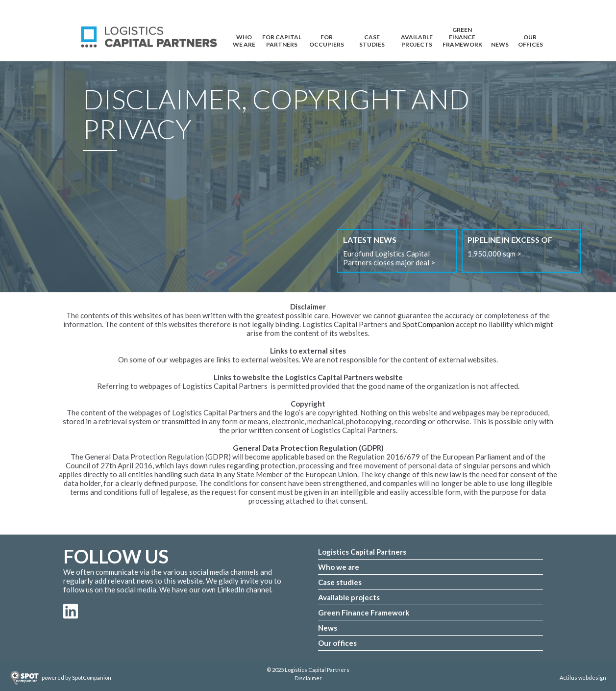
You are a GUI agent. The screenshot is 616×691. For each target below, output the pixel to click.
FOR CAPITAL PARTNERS (282, 39)
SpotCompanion (428, 324)
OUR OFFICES (530, 39)
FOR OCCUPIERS (327, 39)
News (328, 628)
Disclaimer (308, 678)
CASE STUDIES (372, 39)
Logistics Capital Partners (362, 552)
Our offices (337, 643)
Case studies (340, 582)
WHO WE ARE (244, 39)
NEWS (500, 44)
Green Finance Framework (462, 32)
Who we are (339, 567)
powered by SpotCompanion (76, 678)
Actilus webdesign (583, 678)
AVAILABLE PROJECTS (417, 39)
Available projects (349, 597)
